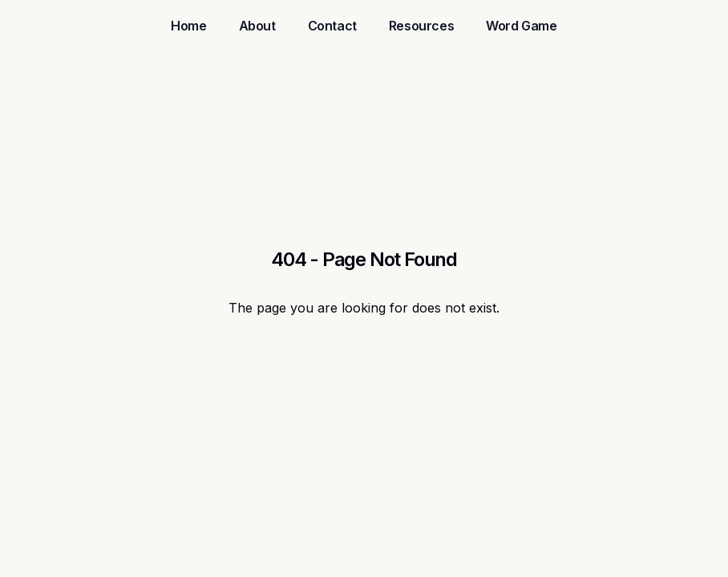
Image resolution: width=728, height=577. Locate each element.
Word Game (521, 26)
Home (188, 26)
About (257, 26)
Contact (332, 26)
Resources (421, 26)
